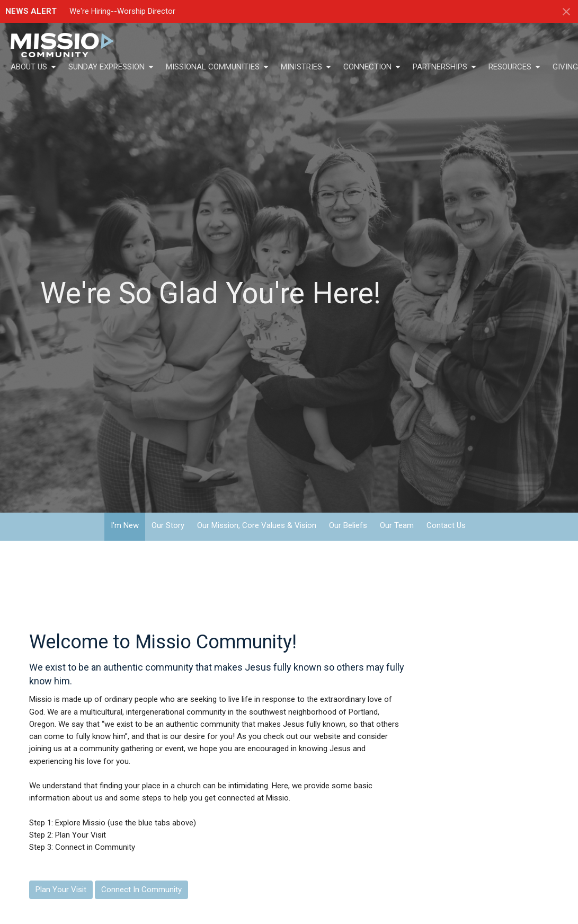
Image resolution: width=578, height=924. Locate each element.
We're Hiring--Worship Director (122, 11)
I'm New (125, 525)
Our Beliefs (348, 525)
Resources (515, 67)
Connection (373, 67)
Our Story (168, 525)
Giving (565, 67)
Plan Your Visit (61, 890)
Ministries (307, 67)
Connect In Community (141, 890)
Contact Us (446, 525)
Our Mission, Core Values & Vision (257, 525)
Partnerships (445, 67)
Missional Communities (218, 67)
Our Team (397, 525)
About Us (34, 67)
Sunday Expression (112, 67)
